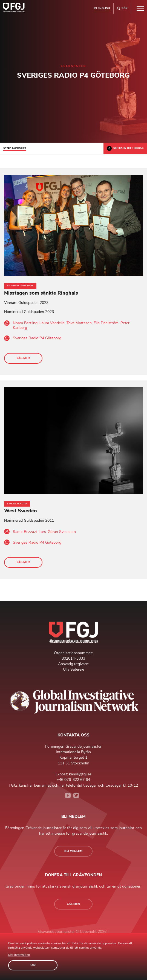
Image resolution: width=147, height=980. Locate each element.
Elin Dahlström (106, 323)
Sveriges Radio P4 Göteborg (37, 338)
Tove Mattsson (79, 323)
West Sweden (21, 511)
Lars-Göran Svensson (57, 532)
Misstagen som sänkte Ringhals (41, 293)
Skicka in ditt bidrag (125, 148)
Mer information (19, 955)
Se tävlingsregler (15, 148)
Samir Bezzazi (25, 532)
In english (102, 8)
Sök (122, 8)
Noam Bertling (25, 323)
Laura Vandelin (52, 323)
